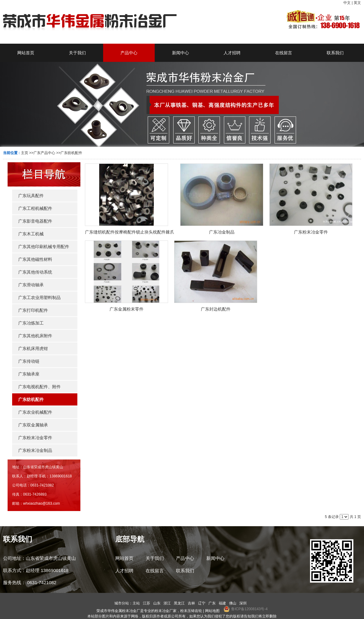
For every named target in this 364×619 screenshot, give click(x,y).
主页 (25, 153)
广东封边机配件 (216, 309)
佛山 (233, 603)
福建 (222, 603)
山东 (157, 603)
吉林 (191, 603)
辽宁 (202, 603)
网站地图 (212, 611)
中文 (347, 3)
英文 (357, 3)
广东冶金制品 (222, 232)
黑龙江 (179, 603)
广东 (212, 603)
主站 (136, 603)
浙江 (167, 603)
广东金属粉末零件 (126, 309)
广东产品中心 (44, 153)
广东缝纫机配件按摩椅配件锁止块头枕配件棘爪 (130, 232)
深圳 (243, 603)
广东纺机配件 (71, 153)
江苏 (147, 603)
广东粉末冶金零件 (311, 232)
